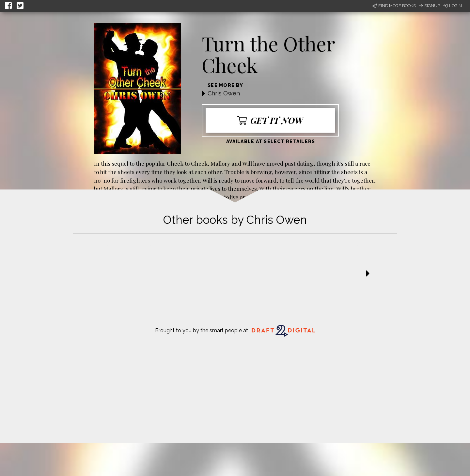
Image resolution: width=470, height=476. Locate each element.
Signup (430, 6)
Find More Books (394, 6)
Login (453, 6)
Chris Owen (224, 93)
